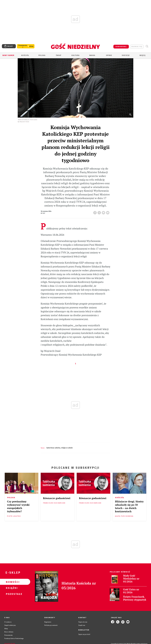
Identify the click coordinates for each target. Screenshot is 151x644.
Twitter (100, 212)
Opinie (109, 55)
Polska (42, 55)
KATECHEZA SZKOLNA (53, 448)
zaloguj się (137, 47)
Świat (59, 55)
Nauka (92, 55)
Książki (11, 588)
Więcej (143, 55)
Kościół (25, 55)
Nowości (11, 582)
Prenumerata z (23, 46)
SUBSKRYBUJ (121, 47)
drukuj (104, 212)
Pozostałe (11, 594)
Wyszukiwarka (147, 46)
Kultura (75, 55)
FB (95, 212)
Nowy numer (8, 55)
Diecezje (126, 55)
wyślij (108, 212)
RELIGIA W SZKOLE (67, 448)
